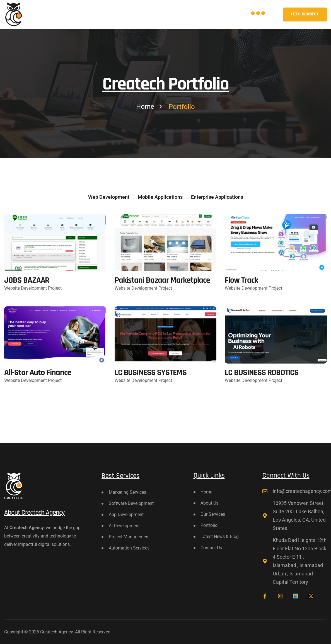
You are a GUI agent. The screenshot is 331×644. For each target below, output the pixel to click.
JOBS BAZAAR (27, 280)
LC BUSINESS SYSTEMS (151, 372)
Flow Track (241, 280)
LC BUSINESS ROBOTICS (262, 372)
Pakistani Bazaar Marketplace (162, 280)
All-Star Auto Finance (38, 372)
